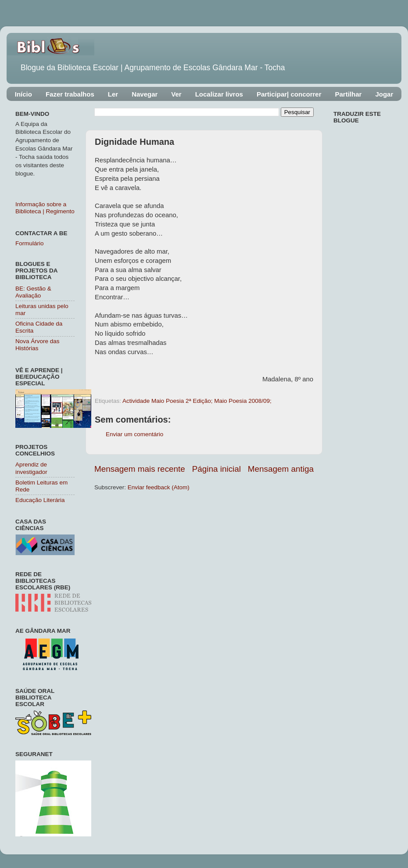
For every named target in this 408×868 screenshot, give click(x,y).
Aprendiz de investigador (31, 468)
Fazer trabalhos (70, 94)
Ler (113, 94)
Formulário (30, 243)
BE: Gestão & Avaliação (33, 292)
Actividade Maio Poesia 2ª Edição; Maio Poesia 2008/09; (197, 401)
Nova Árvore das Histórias (38, 345)
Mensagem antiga (281, 469)
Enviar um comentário (134, 434)
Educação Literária (40, 500)
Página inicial (217, 469)
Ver (176, 94)
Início (23, 94)
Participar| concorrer (289, 94)
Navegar (145, 94)
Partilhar (349, 94)
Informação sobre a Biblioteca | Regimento (45, 208)
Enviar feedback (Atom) (159, 487)
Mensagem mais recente (140, 469)
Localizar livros (219, 94)
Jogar (384, 94)
